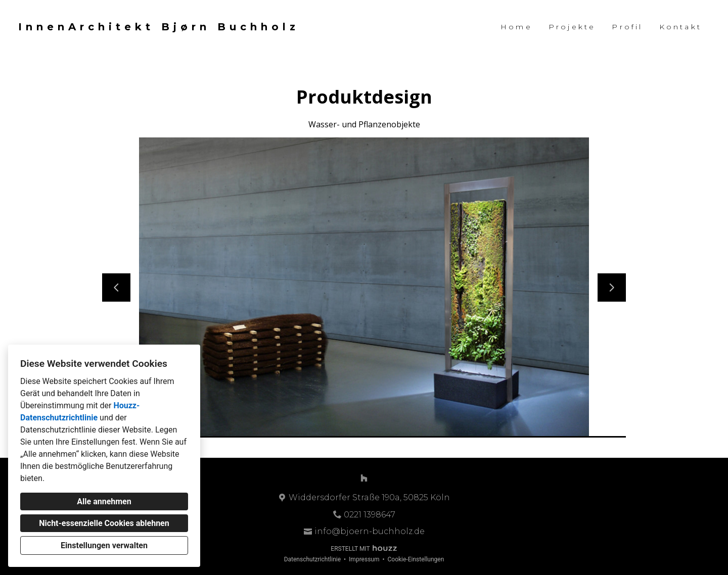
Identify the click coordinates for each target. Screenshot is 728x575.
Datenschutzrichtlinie (312, 559)
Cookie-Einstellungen (416, 559)
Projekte (572, 27)
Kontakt (680, 27)
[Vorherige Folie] (116, 287)
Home (516, 27)
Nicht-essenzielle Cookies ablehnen (104, 523)
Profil (627, 27)
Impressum (364, 559)
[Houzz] (364, 478)
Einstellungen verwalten (104, 545)
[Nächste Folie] (612, 287)
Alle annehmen (104, 501)
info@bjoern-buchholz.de (370, 531)
